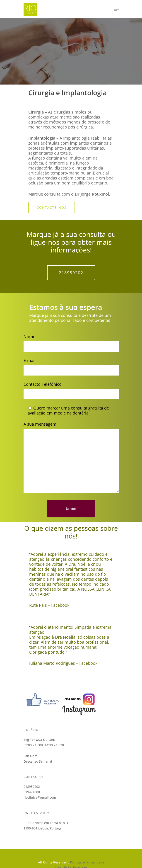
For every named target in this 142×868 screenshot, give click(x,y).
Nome (71, 343)
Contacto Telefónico (71, 390)
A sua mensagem (71, 457)
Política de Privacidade (87, 862)
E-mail (71, 367)
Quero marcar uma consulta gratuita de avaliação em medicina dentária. (68, 410)
